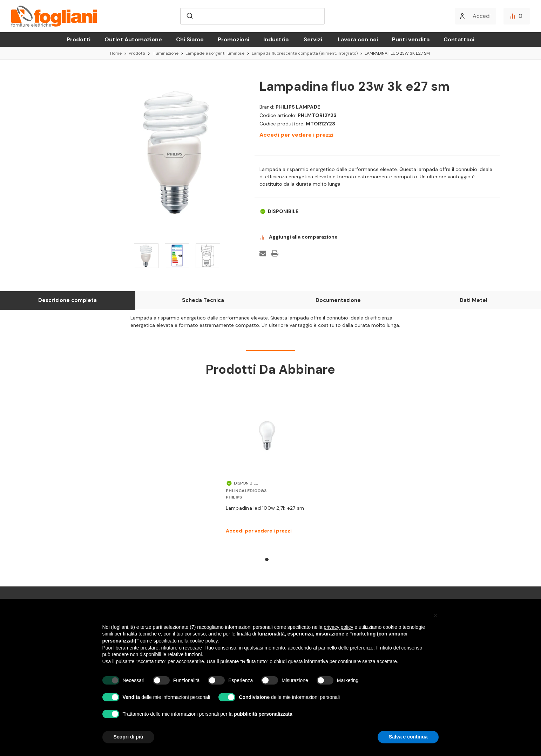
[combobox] (252, 16)
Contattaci (459, 39)
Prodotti (79, 39)
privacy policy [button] (338, 627)
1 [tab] (267, 559)
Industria (276, 39)
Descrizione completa (67, 300)
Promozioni (234, 39)
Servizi (313, 39)
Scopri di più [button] (129, 737)
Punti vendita (411, 39)
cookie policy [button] (204, 641)
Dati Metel (474, 300)
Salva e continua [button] (408, 737)
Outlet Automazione (133, 39)
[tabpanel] (267, 469)
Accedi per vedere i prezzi (296, 135)
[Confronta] (517, 16)
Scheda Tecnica (203, 300)
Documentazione (338, 300)
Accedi (482, 16)
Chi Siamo (190, 39)
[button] (435, 616)
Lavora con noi (358, 39)
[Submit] (189, 16)
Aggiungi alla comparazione (299, 237)
